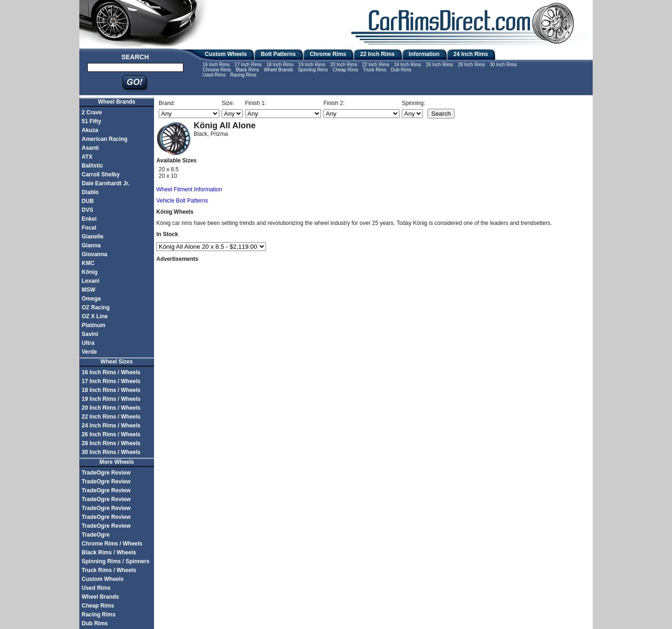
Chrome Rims (328, 54)
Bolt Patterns (278, 54)
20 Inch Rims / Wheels (111, 408)
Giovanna (94, 254)
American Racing (105, 139)
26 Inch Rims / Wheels (111, 434)
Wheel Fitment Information (189, 189)
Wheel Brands (278, 70)
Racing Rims (243, 75)
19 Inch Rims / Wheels (111, 399)
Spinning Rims (313, 70)
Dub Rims (401, 70)
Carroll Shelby (101, 175)
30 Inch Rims (503, 65)
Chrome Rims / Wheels (112, 544)
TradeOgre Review (106, 473)
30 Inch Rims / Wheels (111, 452)
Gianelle (93, 237)
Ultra (88, 343)
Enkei (89, 219)
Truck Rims (374, 70)
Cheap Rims (345, 70)
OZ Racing (96, 308)
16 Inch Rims (216, 65)
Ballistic (92, 166)
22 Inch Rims (378, 54)
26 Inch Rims (440, 65)
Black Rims (247, 70)
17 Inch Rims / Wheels (111, 381)
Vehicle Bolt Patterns (182, 201)
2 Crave (92, 112)
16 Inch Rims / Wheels (111, 372)
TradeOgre (96, 535)
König (90, 272)
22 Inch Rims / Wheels (111, 417)
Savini (90, 334)
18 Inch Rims (280, 65)
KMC (88, 263)
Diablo (90, 192)
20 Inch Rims (343, 65)
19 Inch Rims (312, 65)
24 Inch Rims (471, 54)
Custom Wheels (226, 54)
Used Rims (214, 75)
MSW (88, 290)
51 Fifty (91, 121)
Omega (91, 299)
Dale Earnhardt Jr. (106, 183)
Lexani (91, 281)
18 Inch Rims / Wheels (111, 390)
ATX (87, 157)
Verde (89, 352)
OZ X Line (95, 316)
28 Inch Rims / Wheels (111, 443)
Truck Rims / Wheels (109, 570)
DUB (88, 201)
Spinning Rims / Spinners (115, 561)
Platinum (94, 325)
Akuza (90, 130)
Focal (89, 228)
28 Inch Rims (471, 65)
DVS (87, 210)
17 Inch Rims (248, 65)
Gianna (91, 245)
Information (424, 54)
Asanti (90, 148)
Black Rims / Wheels (109, 552)
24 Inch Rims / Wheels (111, 426)
